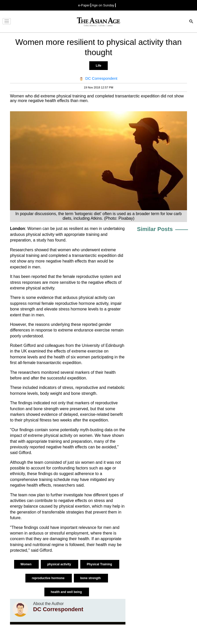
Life (98, 66)
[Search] (191, 22)
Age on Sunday (103, 5)
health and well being (67, 592)
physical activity (60, 564)
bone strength (91, 578)
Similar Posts (155, 229)
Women (26, 564)
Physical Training (100, 564)
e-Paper (84, 5)
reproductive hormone (49, 578)
